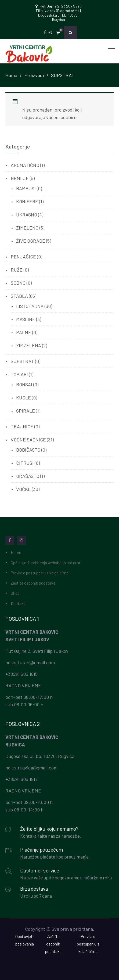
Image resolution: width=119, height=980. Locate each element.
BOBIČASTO (28, 450)
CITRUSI (25, 463)
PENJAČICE (23, 257)
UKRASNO (27, 215)
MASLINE (26, 319)
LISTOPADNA (30, 306)
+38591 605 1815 (21, 674)
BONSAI (24, 384)
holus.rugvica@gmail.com (31, 768)
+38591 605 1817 (21, 779)
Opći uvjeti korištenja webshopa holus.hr (46, 563)
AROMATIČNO (25, 165)
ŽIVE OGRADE (31, 241)
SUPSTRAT (22, 361)
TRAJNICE (22, 426)
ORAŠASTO (28, 476)
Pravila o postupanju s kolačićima (40, 573)
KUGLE (24, 398)
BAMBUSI (26, 188)
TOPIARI (19, 374)
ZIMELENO (27, 228)
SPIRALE (26, 411)
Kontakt (18, 603)
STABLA (19, 296)
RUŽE (17, 270)
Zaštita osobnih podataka (33, 583)
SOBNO (18, 283)
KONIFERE (27, 201)
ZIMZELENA (29, 345)
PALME (24, 332)
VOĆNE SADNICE (28, 440)
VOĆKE (24, 489)
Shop (15, 593)
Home (16, 552)
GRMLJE (20, 178)
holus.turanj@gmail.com (30, 662)
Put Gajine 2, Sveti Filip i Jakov (37, 651)
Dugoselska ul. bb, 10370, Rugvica (40, 756)
